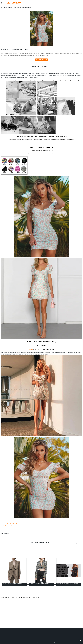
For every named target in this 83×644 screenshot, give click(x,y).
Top (80, 640)
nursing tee (69, 532)
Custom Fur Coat (62, 532)
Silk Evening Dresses (53, 532)
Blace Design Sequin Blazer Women (12, 524)
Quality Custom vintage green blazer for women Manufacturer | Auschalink (18, 525)
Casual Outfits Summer (32, 532)
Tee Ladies (74, 532)
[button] (68, 3)
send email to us (41, 60)
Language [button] (78, 3)
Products (10, 8)
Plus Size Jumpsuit (14, 532)
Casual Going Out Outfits (43, 532)
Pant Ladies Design (5, 532)
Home (4, 8)
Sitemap (53, 642)
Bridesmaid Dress (22, 532)
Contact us (31, 350)
